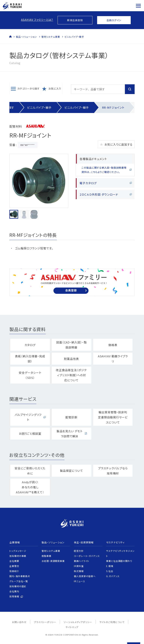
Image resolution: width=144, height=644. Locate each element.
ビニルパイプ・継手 (74, 37)
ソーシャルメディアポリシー (78, 622)
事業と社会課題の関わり (119, 561)
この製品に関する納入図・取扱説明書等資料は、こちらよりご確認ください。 (104, 170)
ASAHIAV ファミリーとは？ (37, 20)
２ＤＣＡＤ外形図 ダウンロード (99, 194)
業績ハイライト (82, 561)
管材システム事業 (51, 37)
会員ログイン (114, 20)
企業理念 (14, 566)
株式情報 (79, 571)
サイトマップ (72, 627)
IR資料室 (79, 566)
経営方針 (79, 551)
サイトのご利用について (112, 622)
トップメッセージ (18, 551)
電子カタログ (88, 183)
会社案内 (14, 591)
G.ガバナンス (113, 576)
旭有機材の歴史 (18, 586)
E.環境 (110, 566)
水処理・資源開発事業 (53, 561)
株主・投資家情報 (84, 542)
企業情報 (15, 542)
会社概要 (14, 561)
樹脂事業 (46, 556)
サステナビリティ (115, 542)
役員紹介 (14, 571)
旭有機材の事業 (18, 556)
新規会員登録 (75, 20)
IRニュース (79, 581)
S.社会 (110, 571)
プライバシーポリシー (45, 622)
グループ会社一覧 (19, 581)
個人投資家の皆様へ (85, 576)
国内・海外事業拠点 (20, 576)
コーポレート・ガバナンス (87, 556)
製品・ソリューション (26, 37)
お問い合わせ (19, 622)
